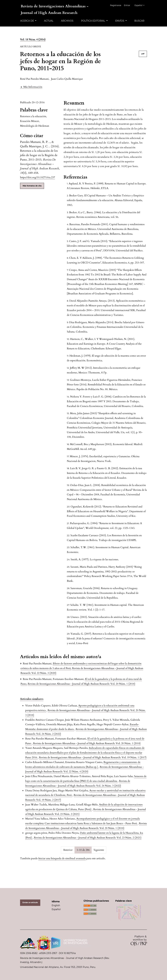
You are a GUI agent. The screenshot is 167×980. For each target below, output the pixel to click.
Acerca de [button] (27, 21)
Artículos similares (32, 699)
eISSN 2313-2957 (48, 953)
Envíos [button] (120, 21)
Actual (49, 21)
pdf (143, 54)
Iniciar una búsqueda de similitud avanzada (62, 858)
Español (141, 5)
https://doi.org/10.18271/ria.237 (38, 177)
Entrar (129, 5)
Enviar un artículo (30, 903)
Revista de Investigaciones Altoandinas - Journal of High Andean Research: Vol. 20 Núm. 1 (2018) (81, 684)
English (56, 905)
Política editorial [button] (93, 21)
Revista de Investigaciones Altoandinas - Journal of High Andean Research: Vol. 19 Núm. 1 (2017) (93, 757)
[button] (31, 87)
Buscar (139, 21)
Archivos (67, 21)
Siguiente (99, 850)
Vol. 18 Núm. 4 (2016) (33, 40)
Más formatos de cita (32, 186)
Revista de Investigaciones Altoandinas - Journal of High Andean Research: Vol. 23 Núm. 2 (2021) (88, 838)
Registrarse (117, 5)
